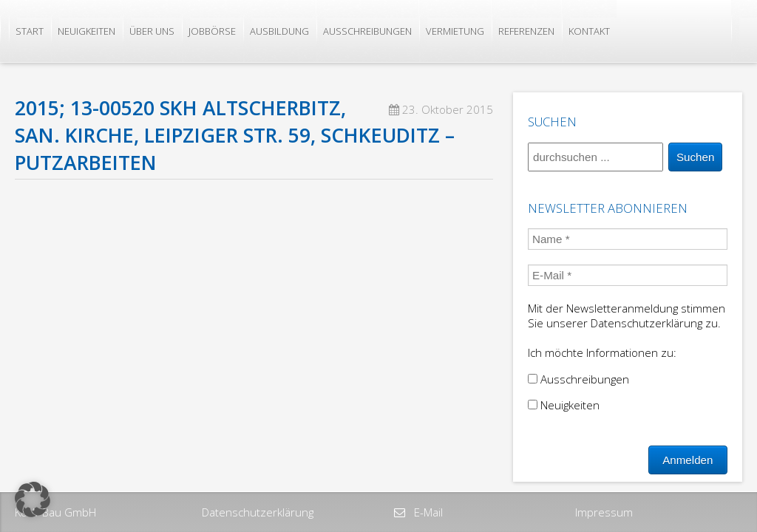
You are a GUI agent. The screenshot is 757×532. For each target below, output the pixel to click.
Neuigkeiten (86, 31)
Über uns (152, 31)
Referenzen (526, 31)
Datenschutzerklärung (258, 512)
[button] (33, 499)
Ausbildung (279, 31)
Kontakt (589, 31)
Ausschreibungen (367, 31)
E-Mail (427, 512)
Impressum (604, 512)
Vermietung (455, 31)
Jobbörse (212, 31)
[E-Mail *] (628, 275)
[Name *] (628, 239)
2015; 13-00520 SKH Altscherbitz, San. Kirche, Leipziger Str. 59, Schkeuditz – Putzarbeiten (235, 135)
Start (30, 31)
